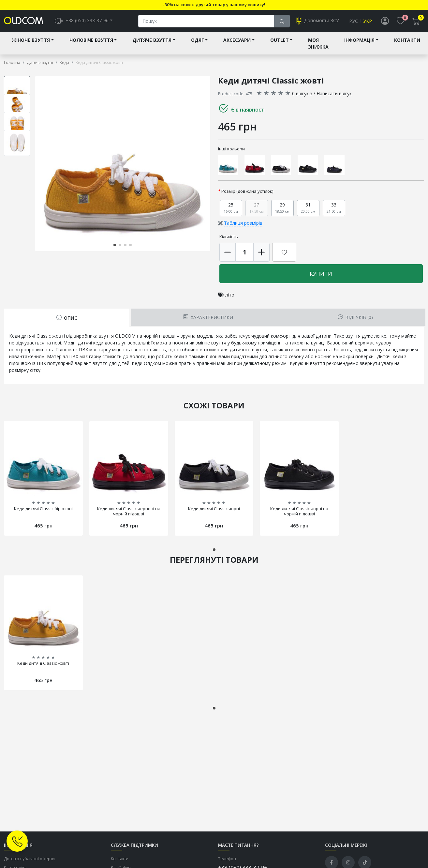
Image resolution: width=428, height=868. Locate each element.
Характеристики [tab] (208, 319)
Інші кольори (231, 150)
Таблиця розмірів (243, 224)
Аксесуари (237, 41)
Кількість (229, 238)
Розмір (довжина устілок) (247, 192)
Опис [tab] (67, 319)
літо (230, 296)
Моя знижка (318, 45)
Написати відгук (334, 95)
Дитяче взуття (152, 41)
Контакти (407, 41)
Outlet (280, 41)
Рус (354, 22)
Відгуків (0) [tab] (355, 319)
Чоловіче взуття (91, 41)
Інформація (359, 41)
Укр (368, 22)
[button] (115, 246)
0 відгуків (302, 95)
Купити (321, 275)
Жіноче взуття (31, 41)
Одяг (198, 41)
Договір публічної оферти (29, 860)
